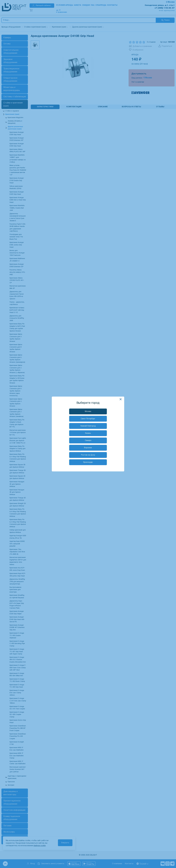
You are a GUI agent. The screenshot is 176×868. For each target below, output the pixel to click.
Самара (88, 441)
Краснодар (88, 462)
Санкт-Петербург (88, 419)
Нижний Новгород (88, 426)
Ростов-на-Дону (88, 455)
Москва (88, 412)
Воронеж (88, 448)
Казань (88, 433)
